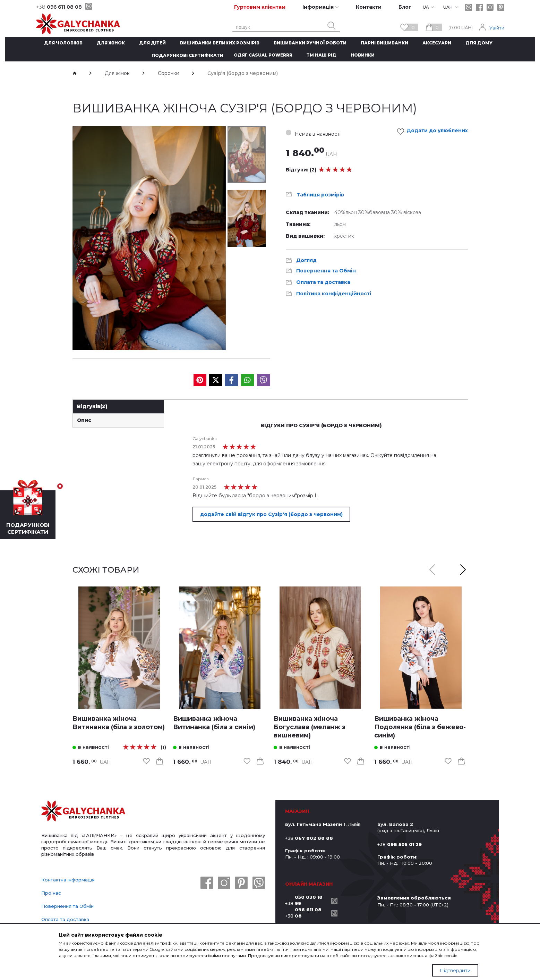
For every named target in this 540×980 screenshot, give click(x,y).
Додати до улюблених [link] (434, 132)
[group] (149, 238)
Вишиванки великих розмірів (220, 43)
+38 (306, 900)
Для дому (479, 43)
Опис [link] (84, 420)
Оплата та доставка (65, 919)
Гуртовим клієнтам (260, 7)
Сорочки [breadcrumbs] (169, 73)
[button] (463, 570)
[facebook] (479, 7)
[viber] (89, 6)
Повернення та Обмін (67, 906)
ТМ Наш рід (322, 55)
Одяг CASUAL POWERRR (263, 55)
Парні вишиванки (384, 43)
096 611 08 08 (59, 7)
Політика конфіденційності (73, 932)
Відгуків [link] (92, 406)
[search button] (332, 26)
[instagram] (490, 7)
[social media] (200, 380)
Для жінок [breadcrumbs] (117, 73)
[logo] (83, 812)
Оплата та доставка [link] (323, 282)
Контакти (369, 7)
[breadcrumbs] (75, 73)
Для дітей (152, 43)
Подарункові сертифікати (187, 55)
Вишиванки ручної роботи (310, 43)
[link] (119, 648)
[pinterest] (501, 7)
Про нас (51, 893)
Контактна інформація (68, 880)
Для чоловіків (63, 43)
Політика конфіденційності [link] (334, 294)
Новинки (363, 55)
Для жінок (111, 43)
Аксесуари (437, 43)
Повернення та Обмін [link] (326, 271)
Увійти (497, 28)
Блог (405, 7)
